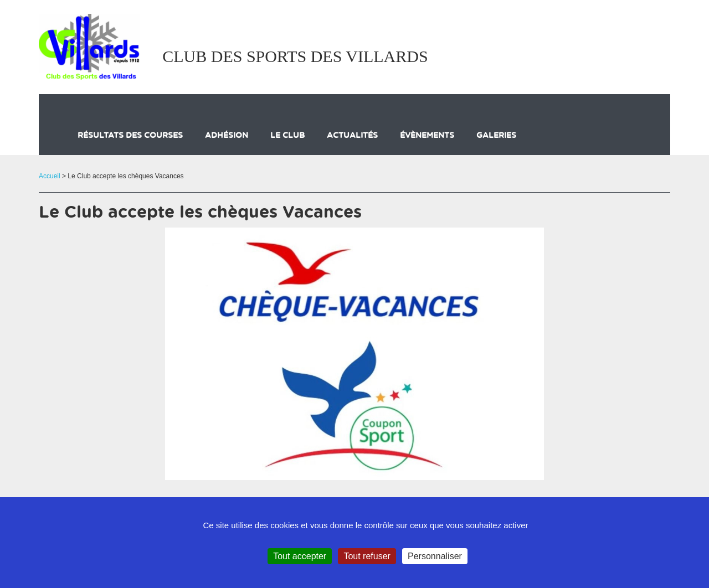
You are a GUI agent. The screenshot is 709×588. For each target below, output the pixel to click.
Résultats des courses (130, 136)
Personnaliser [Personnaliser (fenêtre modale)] (435, 556)
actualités (352, 136)
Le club (287, 136)
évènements (427, 136)
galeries (496, 136)
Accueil (50, 176)
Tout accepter (300, 556)
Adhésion (227, 136)
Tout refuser (367, 556)
